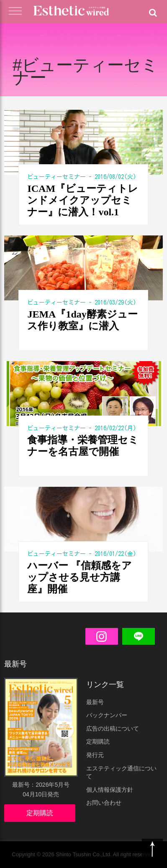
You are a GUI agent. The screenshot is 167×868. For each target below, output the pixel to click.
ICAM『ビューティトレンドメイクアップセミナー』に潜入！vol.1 (83, 200)
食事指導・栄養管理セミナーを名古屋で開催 (83, 446)
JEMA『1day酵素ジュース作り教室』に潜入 (82, 320)
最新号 (95, 702)
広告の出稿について (113, 728)
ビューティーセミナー (57, 177)
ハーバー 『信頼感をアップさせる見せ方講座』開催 (80, 577)
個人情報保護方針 (110, 790)
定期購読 (40, 813)
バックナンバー (107, 715)
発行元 (95, 755)
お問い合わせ (104, 803)
